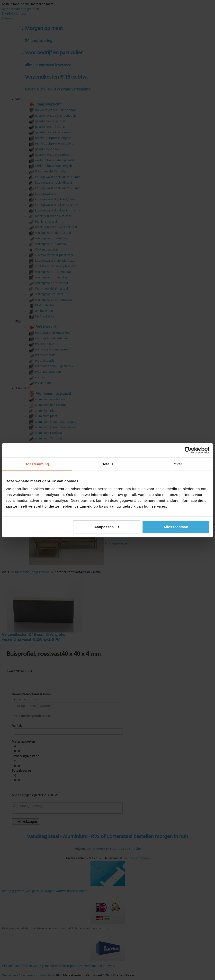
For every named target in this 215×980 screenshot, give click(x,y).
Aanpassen (107, 527)
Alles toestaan (176, 527)
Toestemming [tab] (37, 464)
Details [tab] (107, 464)
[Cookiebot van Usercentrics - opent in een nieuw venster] (188, 450)
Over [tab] (178, 464)
